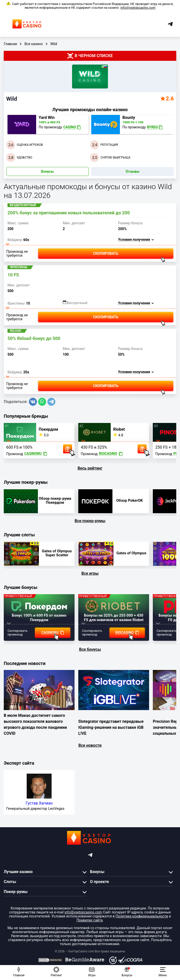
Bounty (129, 118)
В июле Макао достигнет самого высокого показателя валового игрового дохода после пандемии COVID (35, 724)
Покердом (48, 429)
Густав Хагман (39, 803)
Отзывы (133, 171)
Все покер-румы (90, 521)
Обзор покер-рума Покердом (55, 500)
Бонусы (47, 171)
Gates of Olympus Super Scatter (57, 553)
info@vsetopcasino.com (138, 8)
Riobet (119, 429)
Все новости (90, 745)
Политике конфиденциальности (142, 916)
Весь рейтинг (90, 468)
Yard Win (47, 118)
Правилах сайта (90, 920)
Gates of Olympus (131, 553)
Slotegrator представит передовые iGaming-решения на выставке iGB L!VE (111, 727)
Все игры (90, 573)
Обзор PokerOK (130, 500)
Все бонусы (90, 649)
